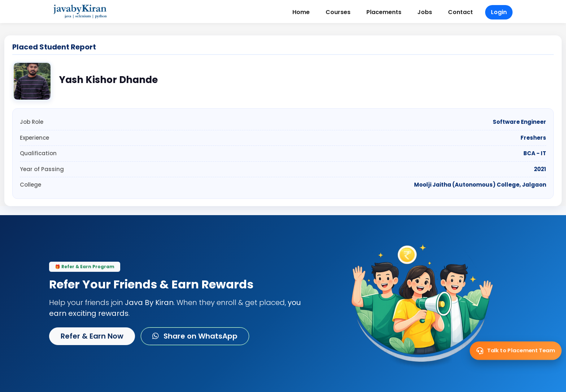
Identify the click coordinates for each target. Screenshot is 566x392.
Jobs (425, 12)
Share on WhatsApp (195, 336)
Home (301, 12)
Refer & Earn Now (92, 336)
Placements (384, 12)
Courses (338, 12)
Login (499, 12)
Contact (460, 12)
